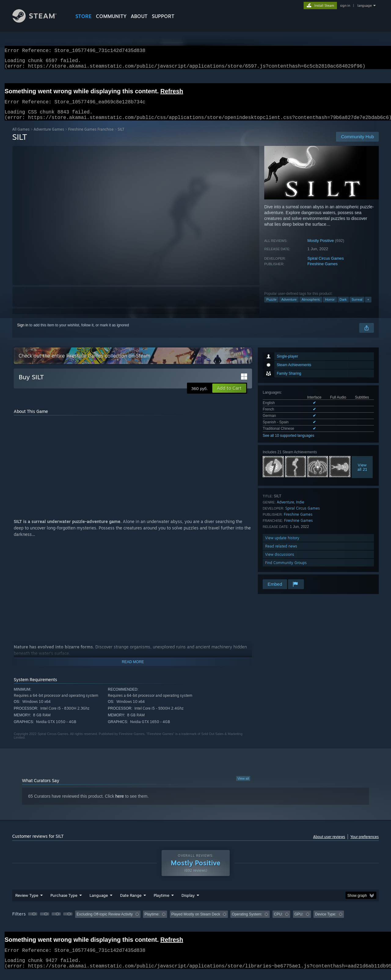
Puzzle (271, 307)
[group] (195, 922)
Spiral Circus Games (325, 266)
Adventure (289, 307)
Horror (330, 307)
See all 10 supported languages (289, 443)
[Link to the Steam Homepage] (39, 21)
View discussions (280, 562)
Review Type (27, 903)
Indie (300, 509)
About (139, 16)
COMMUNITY (111, 16)
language (365, 6)
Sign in (23, 332)
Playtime (161, 903)
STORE (84, 16)
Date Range (131, 903)
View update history (282, 545)
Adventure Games (49, 137)
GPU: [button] (299, 922)
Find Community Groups (286, 570)
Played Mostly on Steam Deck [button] (196, 922)
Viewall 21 (362, 474)
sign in (345, 6)
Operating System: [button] (247, 922)
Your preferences (365, 844)
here (120, 804)
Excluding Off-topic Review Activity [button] (105, 922)
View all (243, 786)
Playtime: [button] (152, 922)
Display (188, 903)
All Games (21, 137)
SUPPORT (163, 16)
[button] (229, 395)
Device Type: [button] (325, 922)
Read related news (281, 553)
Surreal (357, 307)
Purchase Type (64, 903)
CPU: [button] (278, 922)
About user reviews (329, 844)
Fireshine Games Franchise (91, 137)
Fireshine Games (322, 271)
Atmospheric (311, 307)
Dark (343, 307)
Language (99, 903)
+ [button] (368, 307)
